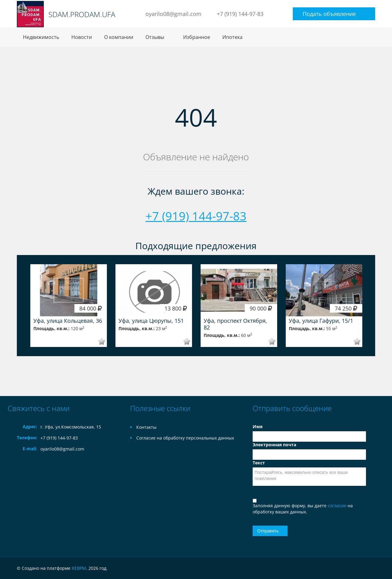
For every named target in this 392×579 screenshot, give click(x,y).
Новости (82, 37)
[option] (69, 306)
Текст (259, 463)
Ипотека (232, 37)
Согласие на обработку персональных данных (185, 438)
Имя (258, 427)
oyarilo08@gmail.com (173, 14)
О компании (119, 37)
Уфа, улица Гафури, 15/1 (321, 321)
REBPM (79, 568)
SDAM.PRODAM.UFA (82, 14)
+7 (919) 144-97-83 (240, 14)
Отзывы (155, 37)
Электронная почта (274, 445)
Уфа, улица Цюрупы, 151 (151, 321)
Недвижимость (41, 37)
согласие (338, 506)
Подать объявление (329, 14)
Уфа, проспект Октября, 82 (235, 324)
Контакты (146, 427)
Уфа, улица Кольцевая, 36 (68, 321)
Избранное (197, 37)
